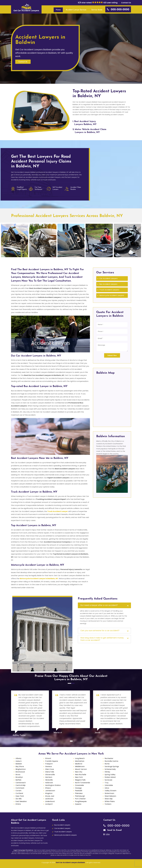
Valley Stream (110, 791)
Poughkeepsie (81, 801)
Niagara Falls (80, 780)
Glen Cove (50, 769)
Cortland (19, 793)
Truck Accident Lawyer (58, 511)
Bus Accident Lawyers (108, 284)
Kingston (49, 793)
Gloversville (50, 775)
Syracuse (108, 780)
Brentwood (20, 772)
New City (79, 772)
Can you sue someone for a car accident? (100, 631)
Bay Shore (20, 766)
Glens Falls (50, 772)
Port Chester (80, 799)
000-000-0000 (116, 826)
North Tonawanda (82, 783)
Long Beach (80, 758)
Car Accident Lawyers (108, 278)
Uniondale (109, 785)
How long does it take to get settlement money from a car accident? (102, 639)
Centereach (21, 783)
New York (79, 777)
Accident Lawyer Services (76, 10)
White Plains (110, 801)
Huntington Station (53, 785)
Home (58, 10)
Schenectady (110, 769)
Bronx (18, 775)
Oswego (78, 788)
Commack (20, 788)
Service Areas (97, 10)
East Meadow (21, 801)
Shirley (107, 772)
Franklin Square (52, 761)
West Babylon (110, 796)
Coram (18, 791)
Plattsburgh (80, 796)
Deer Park (20, 796)
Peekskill (79, 791)
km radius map (112, 400)
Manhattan (80, 761)
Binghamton (21, 769)
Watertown (109, 793)
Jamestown (50, 791)
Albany (18, 758)
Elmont (48, 758)
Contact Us (126, 3)
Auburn (19, 761)
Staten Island (110, 777)
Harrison (49, 777)
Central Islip (21, 785)
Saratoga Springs (112, 766)
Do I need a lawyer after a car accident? (99, 605)
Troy (107, 783)
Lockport (49, 804)
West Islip (109, 799)
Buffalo (18, 780)
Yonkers (108, 804)
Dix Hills (19, 799)
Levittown (49, 799)
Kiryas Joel (50, 796)
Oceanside (79, 785)
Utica (107, 788)
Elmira (18, 804)
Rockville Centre (111, 761)
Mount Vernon (81, 769)
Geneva (48, 766)
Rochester (109, 758)
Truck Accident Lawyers (109, 290)
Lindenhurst (50, 801)
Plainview (79, 793)
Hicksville (49, 780)
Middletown (80, 766)
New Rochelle (81, 775)
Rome (107, 764)
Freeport (49, 764)
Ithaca (48, 788)
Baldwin (19, 764)
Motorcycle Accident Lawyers (112, 295)
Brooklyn (19, 777)
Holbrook (49, 783)
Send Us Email (112, 830)
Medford (79, 764)
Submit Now (112, 356)
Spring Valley (110, 775)
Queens (78, 804)
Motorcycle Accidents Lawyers (66, 835)
